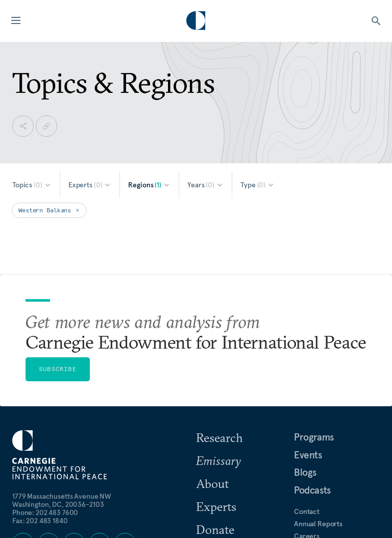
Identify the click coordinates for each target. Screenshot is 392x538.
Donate (215, 418)
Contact (307, 400)
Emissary (218, 349)
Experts (216, 395)
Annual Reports (318, 412)
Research (219, 326)
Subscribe (58, 258)
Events (308, 344)
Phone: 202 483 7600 (45, 401)
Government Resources (332, 461)
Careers (307, 425)
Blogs (305, 361)
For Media (310, 449)
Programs (314, 326)
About (212, 372)
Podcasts (312, 379)
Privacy (306, 437)
